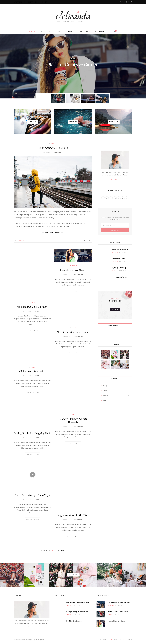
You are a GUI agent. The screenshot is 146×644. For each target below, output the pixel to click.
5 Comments (79, 336)
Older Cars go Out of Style (32, 495)
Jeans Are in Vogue (53, 148)
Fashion (53, 143)
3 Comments (58, 152)
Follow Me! (73, 575)
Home (31, 31)
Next (64, 550)
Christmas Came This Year (119, 602)
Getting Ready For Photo (32, 433)
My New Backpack (120, 268)
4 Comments (79, 274)
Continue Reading (32, 331)
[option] (73, 66)
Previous (43, 550)
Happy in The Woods (73, 515)
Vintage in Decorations (123, 258)
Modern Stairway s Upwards (73, 420)
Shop (58, 31)
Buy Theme (100, 31)
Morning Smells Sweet (73, 332)
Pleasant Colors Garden (73, 65)
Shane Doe (74, 71)
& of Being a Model (122, 277)
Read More (115, 179)
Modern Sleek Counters (32, 307)
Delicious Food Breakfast (32, 371)
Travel (70, 31)
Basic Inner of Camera (35, 2)
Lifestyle (84, 31)
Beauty (33, 302)
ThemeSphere (40, 640)
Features (45, 31)
